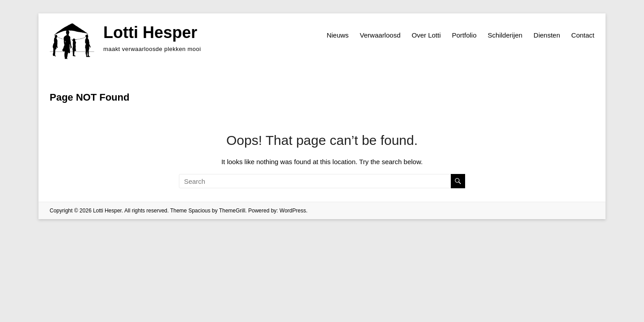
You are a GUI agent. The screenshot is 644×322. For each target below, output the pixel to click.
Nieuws (337, 35)
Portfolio (464, 35)
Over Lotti (426, 35)
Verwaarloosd (380, 35)
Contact (583, 35)
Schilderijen (505, 35)
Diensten (547, 35)
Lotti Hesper (150, 32)
